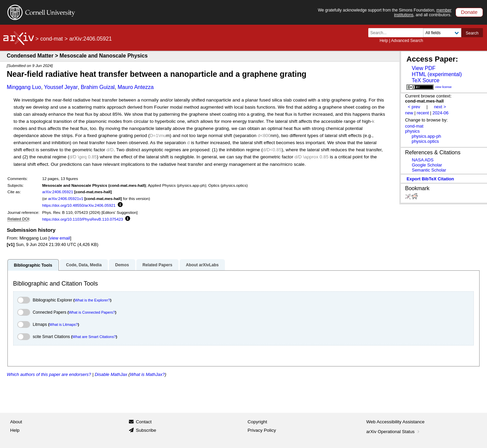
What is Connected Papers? (92, 312)
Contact (144, 422)
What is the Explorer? (92, 300)
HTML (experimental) (437, 74)
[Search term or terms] (398, 33)
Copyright (257, 422)
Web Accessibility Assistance (395, 422)
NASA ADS (423, 160)
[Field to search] (442, 33)
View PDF (423, 68)
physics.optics (425, 141)
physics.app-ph (426, 136)
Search (472, 33)
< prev (414, 107)
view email (60, 238)
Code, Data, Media (84, 265)
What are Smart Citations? (94, 337)
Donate (469, 12)
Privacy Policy (262, 430)
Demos (122, 265)
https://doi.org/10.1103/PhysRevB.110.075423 (83, 219)
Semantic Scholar (429, 170)
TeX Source (425, 80)
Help (384, 41)
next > (440, 107)
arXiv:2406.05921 (58, 192)
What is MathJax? (147, 374)
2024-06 (441, 113)
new (409, 113)
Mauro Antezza (136, 87)
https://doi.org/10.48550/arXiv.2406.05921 (79, 205)
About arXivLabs (202, 265)
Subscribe (146, 430)
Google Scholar (427, 165)
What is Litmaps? (64, 324)
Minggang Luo (24, 87)
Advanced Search (407, 41)
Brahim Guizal (98, 87)
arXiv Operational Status (393, 432)
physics (412, 131)
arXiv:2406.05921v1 (66, 198)
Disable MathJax (111, 374)
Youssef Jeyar (61, 87)
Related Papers (157, 265)
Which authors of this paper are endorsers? (49, 374)
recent (423, 113)
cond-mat (52, 39)
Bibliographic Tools (33, 265)
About (16, 422)
